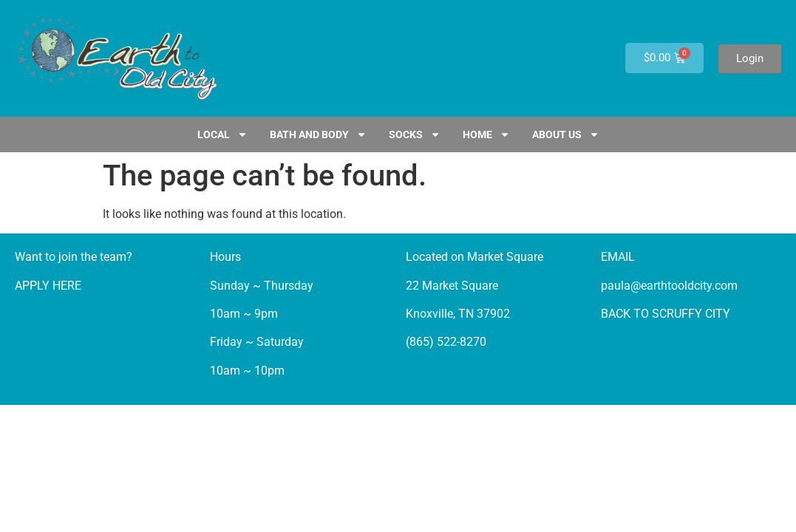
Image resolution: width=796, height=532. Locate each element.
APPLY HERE (48, 286)
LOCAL (222, 134)
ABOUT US (566, 134)
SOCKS (415, 134)
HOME (486, 134)
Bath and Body (318, 134)
